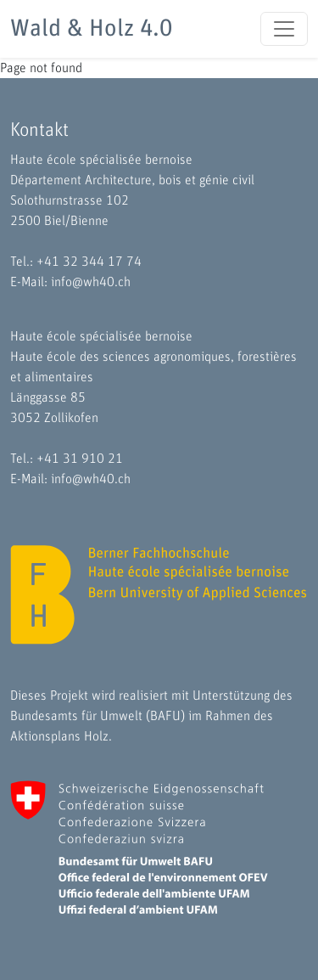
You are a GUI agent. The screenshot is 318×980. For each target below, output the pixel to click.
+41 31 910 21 (80, 459)
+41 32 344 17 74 (89, 262)
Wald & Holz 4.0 (91, 29)
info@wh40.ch (91, 282)
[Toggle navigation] (284, 29)
